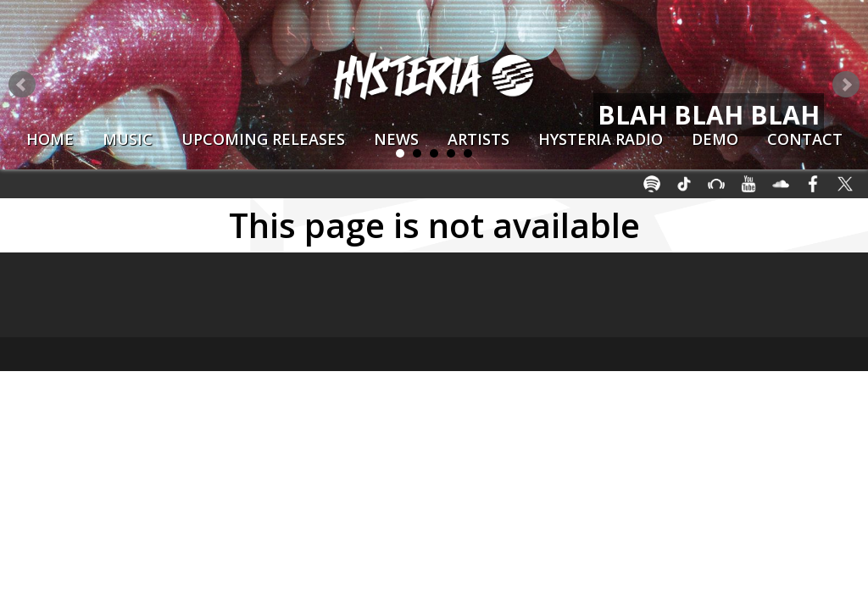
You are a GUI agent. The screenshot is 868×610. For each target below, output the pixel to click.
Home (50, 139)
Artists (479, 139)
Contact (805, 139)
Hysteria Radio (601, 139)
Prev (22, 85)
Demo (715, 139)
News (396, 139)
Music (128, 139)
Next (846, 85)
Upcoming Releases (263, 139)
